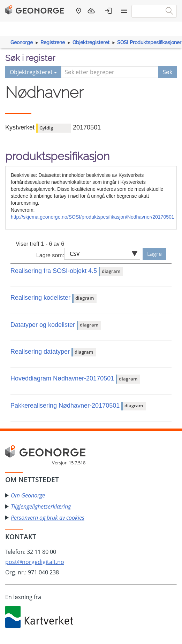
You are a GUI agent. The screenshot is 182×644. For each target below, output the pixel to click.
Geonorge (22, 42)
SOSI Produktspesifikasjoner (149, 42)
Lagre (154, 254)
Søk (168, 72)
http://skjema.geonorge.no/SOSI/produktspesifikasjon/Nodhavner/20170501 (93, 217)
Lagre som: (50, 255)
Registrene (53, 42)
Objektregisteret (91, 42)
